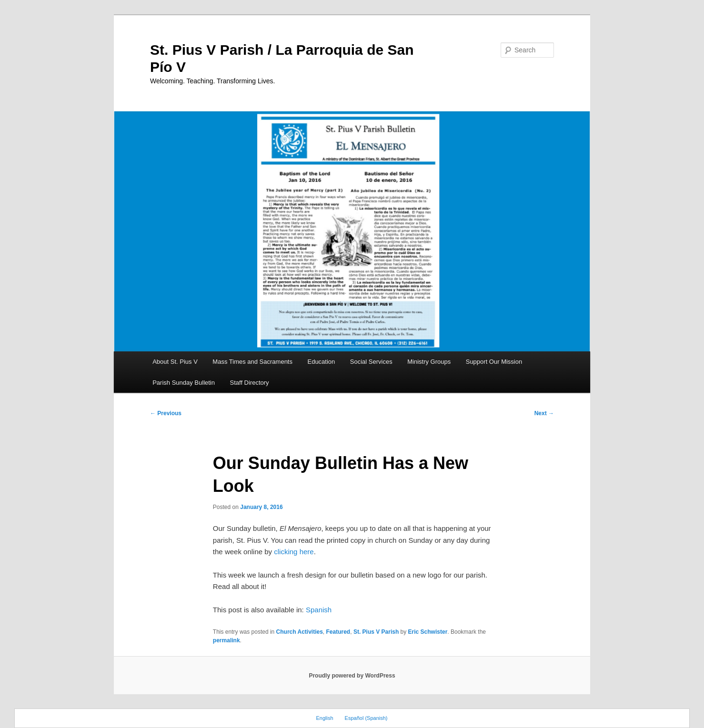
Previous (166, 413)
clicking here (294, 552)
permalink (226, 640)
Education (321, 362)
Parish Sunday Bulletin (184, 383)
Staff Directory (250, 383)
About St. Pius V (175, 362)
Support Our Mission (494, 362)
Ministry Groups (429, 362)
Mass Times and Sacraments (252, 362)
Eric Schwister (428, 632)
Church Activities (300, 632)
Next (544, 413)
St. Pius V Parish (376, 632)
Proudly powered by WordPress (352, 676)
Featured (338, 632)
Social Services (371, 362)
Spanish (319, 610)
